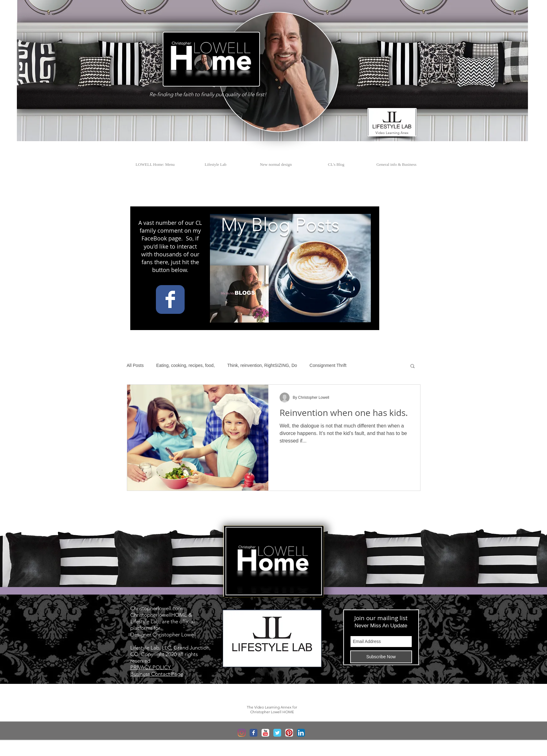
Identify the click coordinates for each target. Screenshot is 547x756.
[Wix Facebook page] (170, 299)
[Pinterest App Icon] (289, 733)
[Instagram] (242, 733)
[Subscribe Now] (381, 657)
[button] (203, 63)
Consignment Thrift (328, 365)
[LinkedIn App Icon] (301, 733)
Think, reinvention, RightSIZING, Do (262, 365)
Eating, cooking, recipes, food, (186, 365)
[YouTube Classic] (265, 733)
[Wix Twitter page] (277, 733)
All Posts (135, 365)
